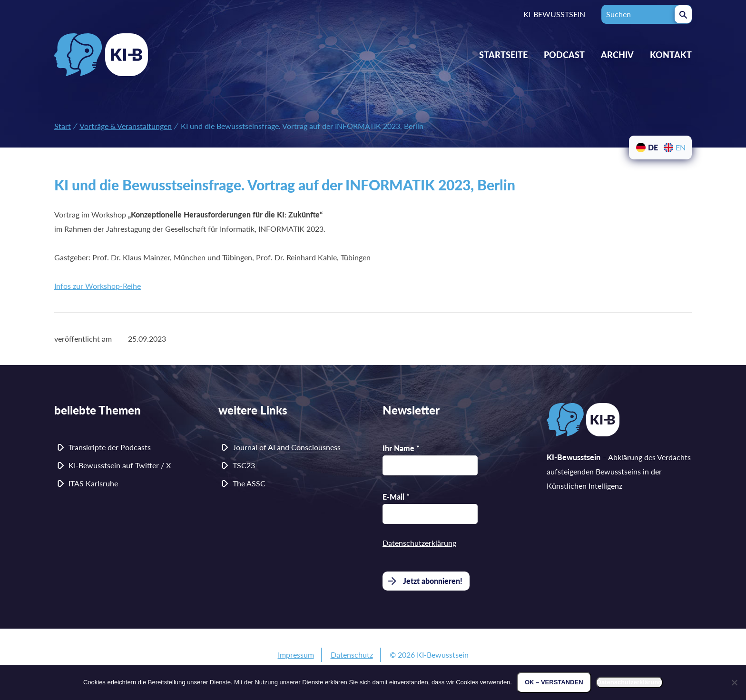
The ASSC (249, 483)
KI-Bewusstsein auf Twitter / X (120, 465)
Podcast (564, 55)
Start (63, 126)
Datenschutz (352, 655)
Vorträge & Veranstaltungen (126, 126)
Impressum (296, 655)
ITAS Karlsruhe (93, 483)
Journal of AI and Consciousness (287, 447)
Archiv (617, 55)
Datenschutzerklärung (419, 543)
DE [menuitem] (653, 147)
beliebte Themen (98, 410)
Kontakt (671, 55)
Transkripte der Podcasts (110, 447)
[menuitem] (647, 148)
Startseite (503, 55)
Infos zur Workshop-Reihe (98, 286)
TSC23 (244, 465)
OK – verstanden (554, 682)
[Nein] (734, 682)
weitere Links (253, 410)
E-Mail (396, 497)
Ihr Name (401, 448)
